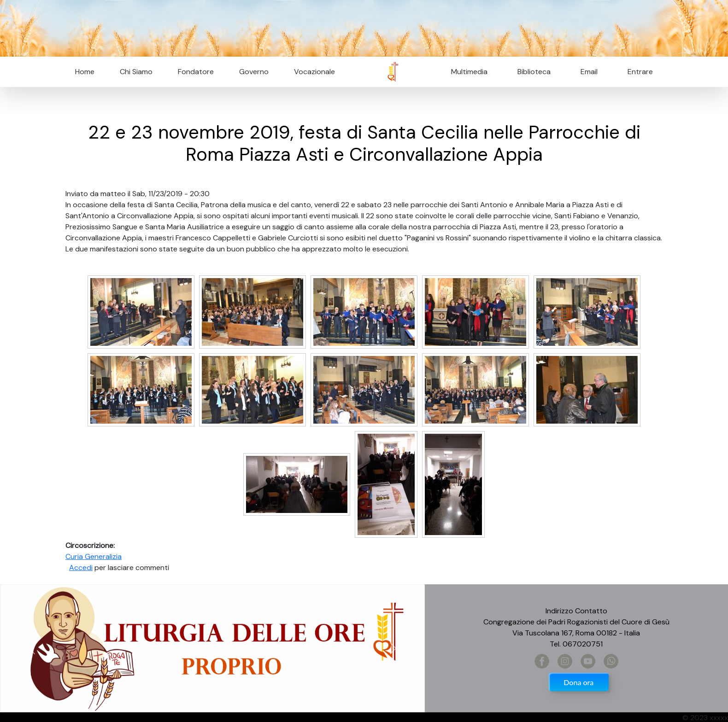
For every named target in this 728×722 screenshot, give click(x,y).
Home (85, 72)
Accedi (81, 568)
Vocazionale (314, 72)
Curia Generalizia (94, 556)
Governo (254, 72)
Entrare (640, 72)
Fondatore (196, 72)
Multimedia (469, 72)
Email (586, 72)
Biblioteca (534, 72)
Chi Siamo (136, 72)
